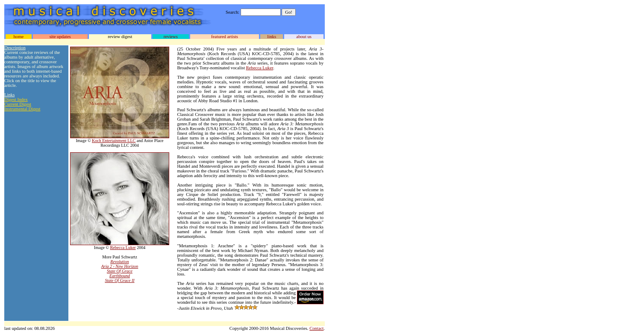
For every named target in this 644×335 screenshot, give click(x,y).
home (18, 37)
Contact (316, 328)
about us (304, 37)
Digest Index (16, 99)
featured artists (225, 37)
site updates (60, 37)
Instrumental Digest (22, 109)
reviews (171, 37)
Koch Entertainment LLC (114, 141)
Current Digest (18, 104)
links (272, 37)
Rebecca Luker (123, 248)
